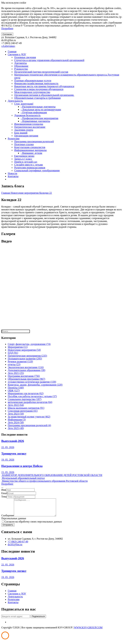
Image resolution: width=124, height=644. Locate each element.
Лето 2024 (16, 422)
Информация (17, 420)
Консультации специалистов (30, 147)
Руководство (21, 69)
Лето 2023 (16, 414)
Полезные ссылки (24, 144)
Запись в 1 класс (23, 159)
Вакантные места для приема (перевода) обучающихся (44, 86)
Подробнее (7, 28)
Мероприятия (18, 347)
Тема (4, 497)
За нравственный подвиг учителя (29, 417)
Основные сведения (25, 57)
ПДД (13, 353)
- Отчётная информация (34, 112)
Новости (12, 173)
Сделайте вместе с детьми (28, 165)
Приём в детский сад (26, 162)
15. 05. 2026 (8, 472)
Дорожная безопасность (27, 115)
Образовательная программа (26, 379)
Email (4, 493)
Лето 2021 (16, 373)
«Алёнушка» (8, 46)
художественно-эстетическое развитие (32, 382)
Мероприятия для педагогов (26, 393)
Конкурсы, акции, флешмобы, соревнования (35, 385)
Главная (12, 52)
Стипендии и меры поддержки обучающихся (39, 89)
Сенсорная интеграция (23, 411)
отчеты (14, 364)
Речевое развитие (20, 361)
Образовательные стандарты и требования (37, 98)
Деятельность (15, 101)
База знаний (21, 133)
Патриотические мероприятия (27, 356)
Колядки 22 (45, 193)
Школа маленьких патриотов (26, 408)
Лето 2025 (16, 428)
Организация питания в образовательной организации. (44, 95)
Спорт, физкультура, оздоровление (29, 344)
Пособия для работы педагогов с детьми (32, 396)
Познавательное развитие (25, 359)
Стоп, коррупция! (24, 104)
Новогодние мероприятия (25, 193)
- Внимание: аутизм (31, 153)
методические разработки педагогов (30, 402)
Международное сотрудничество (32, 92)
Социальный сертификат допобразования (37, 170)
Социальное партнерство (25, 399)
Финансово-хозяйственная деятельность (36, 83)
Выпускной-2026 (13, 441)
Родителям (14, 139)
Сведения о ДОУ (17, 54)
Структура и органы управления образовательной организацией (49, 60)
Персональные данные (14, 522)
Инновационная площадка (29, 124)
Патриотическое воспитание (30, 127)
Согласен (7, 34)
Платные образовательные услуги (33, 81)
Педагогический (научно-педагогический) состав (41, 72)
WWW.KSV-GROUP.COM (88, 631)
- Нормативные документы (35, 121)
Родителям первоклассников (30, 168)
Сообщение (8, 519)
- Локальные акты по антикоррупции (41, 110)
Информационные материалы (30, 150)
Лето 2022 (16, 405)
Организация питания (26, 136)
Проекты (16, 388)
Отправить (8, 528)
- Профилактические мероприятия (39, 118)
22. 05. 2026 (8, 447)
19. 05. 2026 (8, 460)
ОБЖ (14, 391)
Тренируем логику (14, 454)
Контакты (13, 176)
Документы (21, 63)
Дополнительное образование (26, 370)
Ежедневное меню (24, 156)
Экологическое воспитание (26, 367)
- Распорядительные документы (38, 107)
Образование (21, 66)
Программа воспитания (24, 376)
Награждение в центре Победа (22, 466)
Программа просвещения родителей (34, 141)
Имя (4, 490)
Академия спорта (24, 130)
